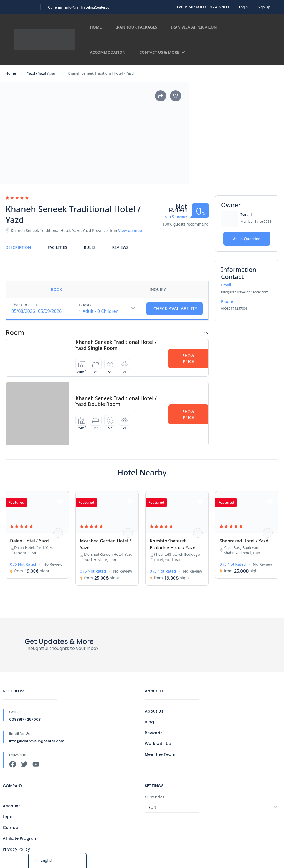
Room (15, 333)
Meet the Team (160, 754)
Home (96, 27)
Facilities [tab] (58, 247)
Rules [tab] (90, 247)
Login (243, 7)
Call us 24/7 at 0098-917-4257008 (203, 7)
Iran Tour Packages (136, 27)
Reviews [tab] (120, 247)
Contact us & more (162, 52)
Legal (8, 817)
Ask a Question (247, 239)
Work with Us (158, 744)
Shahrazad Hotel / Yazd (244, 541)
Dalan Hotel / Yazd (29, 541)
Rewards (154, 733)
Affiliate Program (20, 838)
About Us (154, 711)
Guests (85, 305)
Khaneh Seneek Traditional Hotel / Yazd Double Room (116, 401)
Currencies (154, 797)
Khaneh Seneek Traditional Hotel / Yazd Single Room (116, 345)
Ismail (246, 215)
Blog (149, 722)
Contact (11, 828)
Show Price (188, 359)
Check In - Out (24, 305)
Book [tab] (57, 289)
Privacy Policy (16, 849)
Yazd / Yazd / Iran (42, 73)
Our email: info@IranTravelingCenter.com (80, 7)
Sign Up (264, 7)
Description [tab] (18, 247)
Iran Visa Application (194, 27)
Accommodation (108, 52)
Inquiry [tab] (158, 289)
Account (11, 806)
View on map (130, 230)
